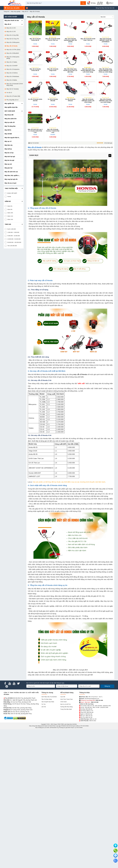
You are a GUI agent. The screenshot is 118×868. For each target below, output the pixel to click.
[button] (110, 3)
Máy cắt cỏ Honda (35, 147)
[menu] (110, 156)
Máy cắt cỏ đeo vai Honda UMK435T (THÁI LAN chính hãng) (88, 70)
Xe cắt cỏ (9, 93)
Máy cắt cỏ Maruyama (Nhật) (13, 58)
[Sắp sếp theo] (107, 17)
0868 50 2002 (93, 721)
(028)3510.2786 (107, 706)
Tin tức (44, 704)
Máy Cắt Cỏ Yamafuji (12, 89)
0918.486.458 (88, 707)
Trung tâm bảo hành (66, 709)
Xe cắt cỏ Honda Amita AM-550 (35, 100)
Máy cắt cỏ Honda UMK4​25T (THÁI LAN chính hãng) (88, 101)
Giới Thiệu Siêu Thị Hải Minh (49, 697)
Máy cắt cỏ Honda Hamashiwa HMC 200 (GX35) (70, 40)
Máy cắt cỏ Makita (12, 80)
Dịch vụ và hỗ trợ (65, 704)
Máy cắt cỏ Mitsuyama (13, 42)
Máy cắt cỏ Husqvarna (13, 69)
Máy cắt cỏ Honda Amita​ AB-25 (35, 70)
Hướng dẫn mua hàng (66, 707)
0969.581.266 (89, 714)
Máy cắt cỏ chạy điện (13, 35)
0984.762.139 (89, 716)
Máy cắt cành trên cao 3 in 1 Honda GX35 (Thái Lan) (35, 131)
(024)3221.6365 (104, 707)
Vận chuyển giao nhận (48, 702)
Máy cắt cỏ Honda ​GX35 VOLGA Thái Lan (53, 39)
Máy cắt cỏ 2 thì (11, 32)
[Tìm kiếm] (83, 3)
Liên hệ (44, 707)
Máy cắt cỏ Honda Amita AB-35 (35, 39)
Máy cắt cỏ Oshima (12, 73)
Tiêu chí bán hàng (47, 699)
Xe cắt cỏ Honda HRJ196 (53, 100)
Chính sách (64, 702)
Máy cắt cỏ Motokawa (13, 76)
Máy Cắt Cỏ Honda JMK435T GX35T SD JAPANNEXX (106, 40)
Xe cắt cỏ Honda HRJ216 (70, 100)
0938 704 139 (89, 717)
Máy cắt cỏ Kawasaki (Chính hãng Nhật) (15, 84)
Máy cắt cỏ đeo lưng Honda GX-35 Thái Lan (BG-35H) (70, 70)
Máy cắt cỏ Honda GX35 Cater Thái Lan (88, 39)
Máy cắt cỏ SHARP (12, 66)
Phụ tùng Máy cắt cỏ (12, 100)
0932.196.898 (98, 706)
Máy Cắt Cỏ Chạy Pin (13, 39)
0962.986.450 (89, 709)
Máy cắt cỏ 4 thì (11, 28)
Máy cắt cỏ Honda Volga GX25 (53, 70)
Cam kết (63, 697)
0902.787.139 (91, 706)
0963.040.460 (90, 712)
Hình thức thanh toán (67, 699)
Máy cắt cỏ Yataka (12, 62)
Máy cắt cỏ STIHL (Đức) (13, 50)
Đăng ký (107, 686)
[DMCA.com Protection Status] (19, 718)
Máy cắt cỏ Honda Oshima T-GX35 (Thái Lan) (53, 131)
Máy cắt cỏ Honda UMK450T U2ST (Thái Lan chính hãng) (106, 101)
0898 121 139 (93, 719)
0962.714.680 (96, 707)
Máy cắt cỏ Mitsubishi (13, 53)
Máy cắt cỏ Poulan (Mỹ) (13, 96)
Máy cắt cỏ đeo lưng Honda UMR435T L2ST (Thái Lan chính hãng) (106, 70)
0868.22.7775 (90, 711)
